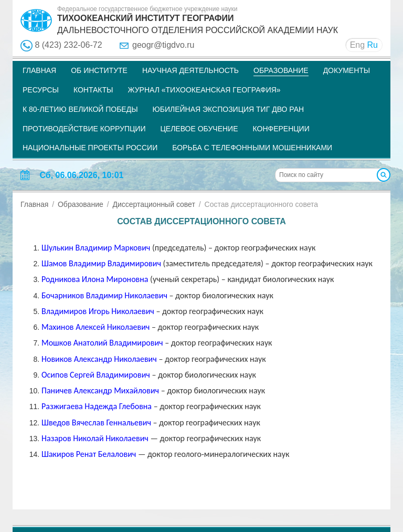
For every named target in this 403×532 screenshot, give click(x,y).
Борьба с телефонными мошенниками (252, 148)
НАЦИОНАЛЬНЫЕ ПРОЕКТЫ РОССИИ (90, 148)
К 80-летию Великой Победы (80, 109)
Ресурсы (41, 90)
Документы (347, 70)
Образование (281, 70)
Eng (357, 45)
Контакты (93, 90)
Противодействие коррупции (84, 129)
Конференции (281, 129)
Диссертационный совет (153, 204)
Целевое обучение (199, 129)
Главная (39, 70)
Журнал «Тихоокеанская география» (204, 90)
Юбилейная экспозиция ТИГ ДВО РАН (229, 109)
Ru (373, 45)
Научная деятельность (190, 70)
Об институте (99, 70)
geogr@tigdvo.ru (163, 45)
